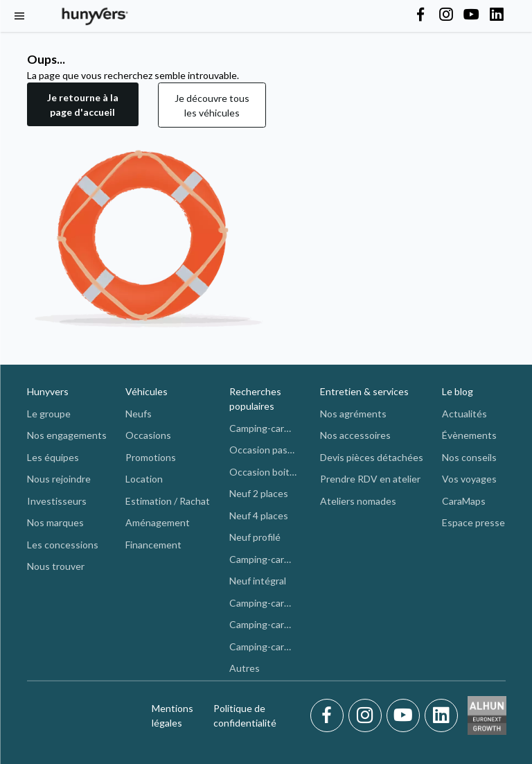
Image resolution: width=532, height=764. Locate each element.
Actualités (464, 414)
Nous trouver (56, 566)
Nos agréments (353, 414)
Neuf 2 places (259, 493)
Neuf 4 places (259, 515)
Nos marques (55, 522)
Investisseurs (57, 501)
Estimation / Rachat (168, 501)
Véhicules (147, 391)
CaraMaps (464, 501)
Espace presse (473, 522)
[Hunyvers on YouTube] (471, 15)
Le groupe (49, 414)
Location (144, 479)
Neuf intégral (258, 581)
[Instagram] (367, 715)
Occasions (148, 435)
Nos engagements (67, 435)
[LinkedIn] (441, 715)
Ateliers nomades (358, 501)
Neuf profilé (255, 537)
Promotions (151, 457)
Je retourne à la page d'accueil (83, 105)
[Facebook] (329, 715)
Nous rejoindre (59, 479)
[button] (83, 105)
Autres (245, 668)
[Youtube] (406, 715)
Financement (153, 545)
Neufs (139, 414)
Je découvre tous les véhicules (212, 105)
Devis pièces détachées (372, 457)
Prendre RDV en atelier (370, 479)
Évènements (469, 435)
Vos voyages (469, 479)
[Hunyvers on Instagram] (446, 15)
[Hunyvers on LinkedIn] (497, 15)
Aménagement (158, 522)
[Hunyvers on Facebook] (420, 15)
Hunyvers (48, 391)
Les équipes (53, 457)
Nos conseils (469, 457)
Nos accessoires (355, 435)
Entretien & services (364, 391)
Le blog (458, 391)
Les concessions (63, 545)
